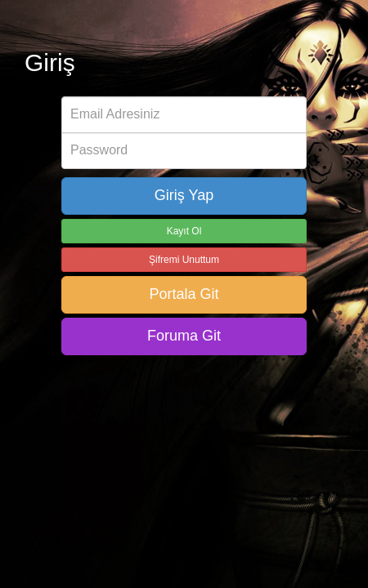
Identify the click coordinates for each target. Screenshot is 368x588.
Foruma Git (184, 336)
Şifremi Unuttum (184, 260)
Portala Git (184, 294)
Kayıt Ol (184, 231)
